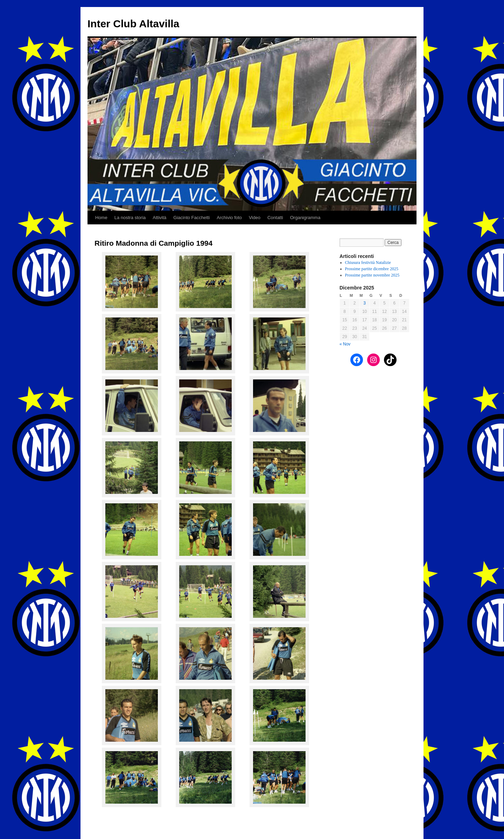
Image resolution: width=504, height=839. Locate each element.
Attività (159, 218)
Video (255, 218)
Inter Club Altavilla (133, 24)
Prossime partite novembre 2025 (372, 275)
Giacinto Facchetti (191, 218)
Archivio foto (229, 218)
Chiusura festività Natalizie (368, 263)
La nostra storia (130, 218)
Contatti (275, 218)
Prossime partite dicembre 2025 (372, 269)
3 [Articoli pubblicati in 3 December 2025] (365, 303)
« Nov (345, 344)
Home (101, 218)
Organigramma (305, 218)
